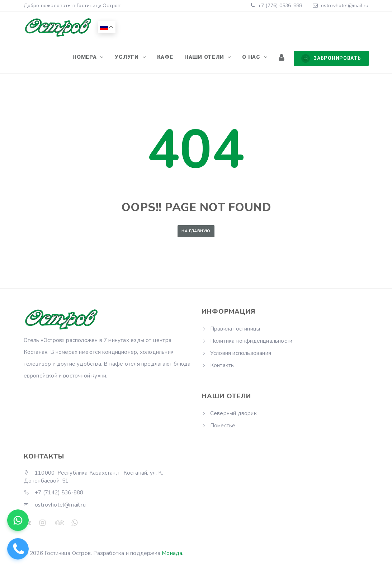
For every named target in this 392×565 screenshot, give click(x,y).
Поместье (223, 426)
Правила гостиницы (235, 329)
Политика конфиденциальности (251, 341)
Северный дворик (233, 413)
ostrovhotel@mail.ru (345, 6)
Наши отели (210, 58)
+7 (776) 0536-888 (279, 6)
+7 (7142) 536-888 (54, 493)
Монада (172, 553)
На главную (196, 231)
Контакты (223, 365)
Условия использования (241, 353)
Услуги (136, 58)
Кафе (172, 58)
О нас (255, 58)
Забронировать (331, 58)
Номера (96, 58)
